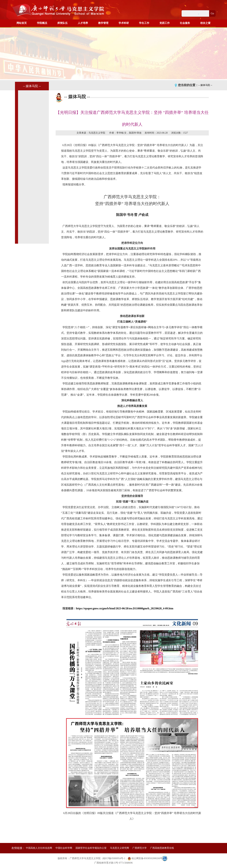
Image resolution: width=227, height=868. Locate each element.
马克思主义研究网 (119, 848)
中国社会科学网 (64, 848)
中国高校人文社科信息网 (39, 848)
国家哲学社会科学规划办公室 (91, 848)
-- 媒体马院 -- (205, 85)
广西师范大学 (140, 848)
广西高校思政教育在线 (162, 848)
